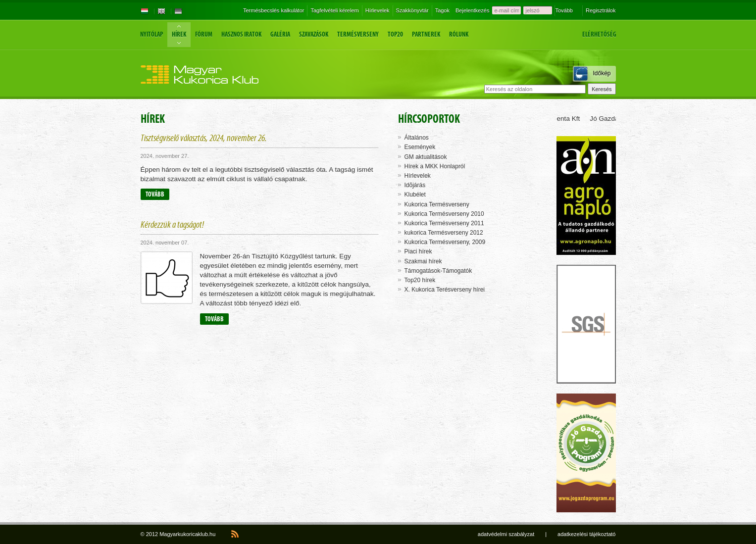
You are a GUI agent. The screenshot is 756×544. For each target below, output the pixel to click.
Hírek (179, 34)
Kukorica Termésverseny (437, 204)
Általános (417, 138)
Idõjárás (415, 185)
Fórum (204, 34)
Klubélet (415, 195)
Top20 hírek (420, 280)
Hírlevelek (378, 10)
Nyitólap (151, 34)
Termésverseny (358, 34)
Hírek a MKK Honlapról (435, 166)
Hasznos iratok (241, 34)
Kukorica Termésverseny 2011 (444, 223)
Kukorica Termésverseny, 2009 (445, 242)
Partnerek (426, 34)
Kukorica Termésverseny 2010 (444, 214)
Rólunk (459, 34)
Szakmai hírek (423, 261)
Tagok (442, 10)
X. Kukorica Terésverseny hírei (445, 290)
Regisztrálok (601, 10)
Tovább (564, 10)
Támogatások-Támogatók (438, 271)
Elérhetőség (599, 34)
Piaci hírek (418, 251)
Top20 (395, 34)
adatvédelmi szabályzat (506, 534)
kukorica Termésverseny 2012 (444, 233)
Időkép (602, 73)
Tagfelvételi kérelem (334, 10)
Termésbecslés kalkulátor (274, 10)
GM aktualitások (426, 157)
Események (420, 147)
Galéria (280, 34)
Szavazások (314, 34)
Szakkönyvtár (412, 10)
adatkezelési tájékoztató (586, 534)
